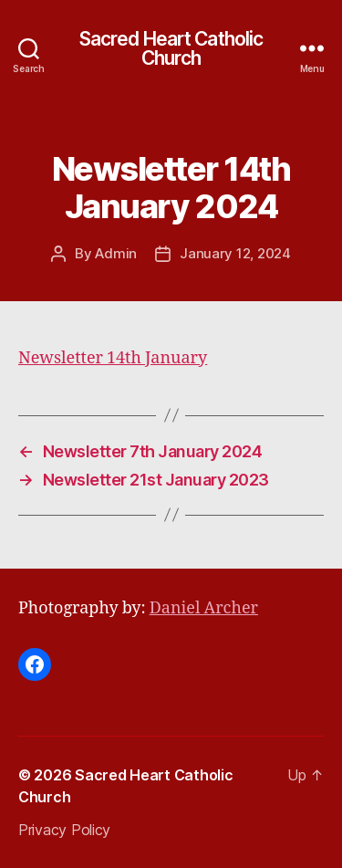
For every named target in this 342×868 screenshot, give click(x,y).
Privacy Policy (64, 830)
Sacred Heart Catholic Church (171, 48)
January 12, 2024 (235, 253)
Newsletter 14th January (113, 358)
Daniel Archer (204, 608)
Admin (116, 253)
